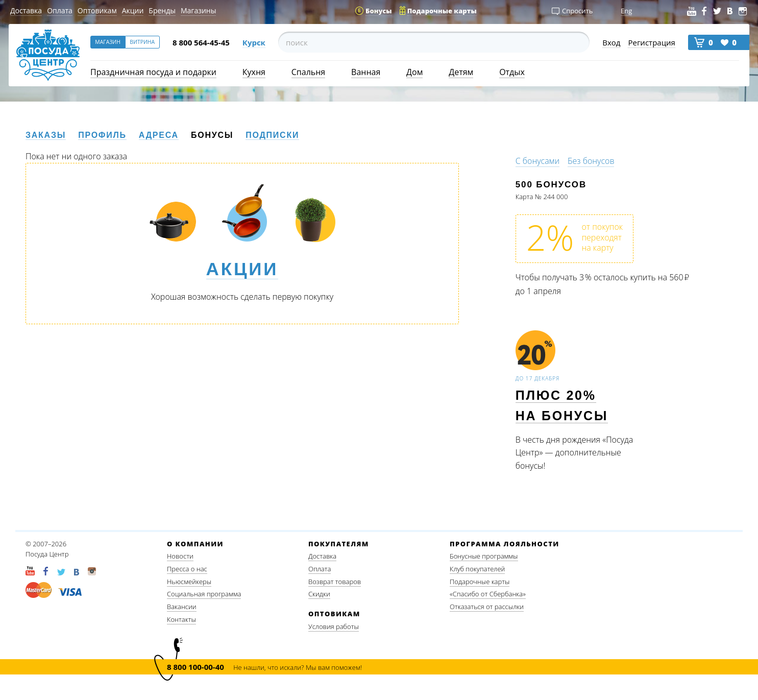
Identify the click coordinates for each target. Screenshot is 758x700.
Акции (133, 10)
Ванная (366, 72)
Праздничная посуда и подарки (153, 72)
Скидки (319, 594)
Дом (414, 72)
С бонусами (537, 161)
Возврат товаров (335, 582)
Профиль (102, 135)
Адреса (159, 135)
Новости (180, 556)
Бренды (162, 10)
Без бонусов (591, 161)
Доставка (26, 10)
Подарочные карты (480, 582)
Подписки (272, 135)
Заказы (46, 135)
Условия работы (334, 626)
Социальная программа (204, 594)
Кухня (254, 72)
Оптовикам (97, 10)
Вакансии (182, 607)
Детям (461, 72)
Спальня (308, 72)
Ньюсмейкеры (189, 582)
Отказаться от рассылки (487, 607)
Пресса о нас (187, 569)
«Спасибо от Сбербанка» (488, 594)
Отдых (512, 72)
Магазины (198, 10)
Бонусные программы (484, 556)
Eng (626, 11)
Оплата (60, 10)
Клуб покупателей (477, 569)
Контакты (181, 619)
